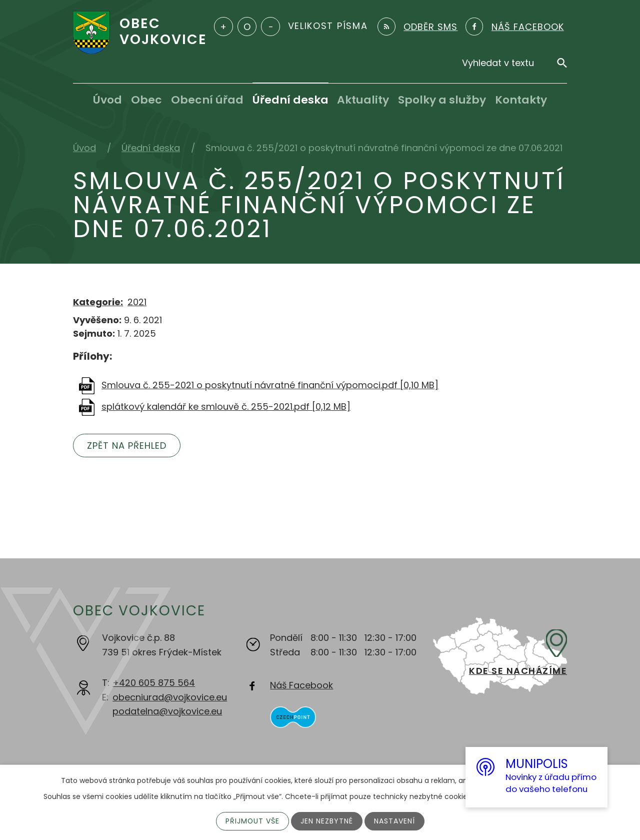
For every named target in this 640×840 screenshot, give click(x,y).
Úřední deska (290, 100)
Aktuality (363, 100)
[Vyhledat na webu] (514, 63)
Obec (146, 100)
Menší (270, 27)
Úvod (107, 100)
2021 (137, 302)
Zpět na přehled (127, 446)
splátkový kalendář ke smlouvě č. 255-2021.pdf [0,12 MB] (226, 406)
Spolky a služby (442, 100)
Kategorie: (98, 302)
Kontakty (521, 100)
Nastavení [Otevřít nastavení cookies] (394, 821)
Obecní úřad (207, 100)
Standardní (247, 27)
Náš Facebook (301, 685)
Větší (223, 27)
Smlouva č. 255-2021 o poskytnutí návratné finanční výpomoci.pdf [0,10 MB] (270, 385)
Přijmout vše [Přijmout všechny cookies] (252, 821)
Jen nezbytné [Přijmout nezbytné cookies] (327, 821)
